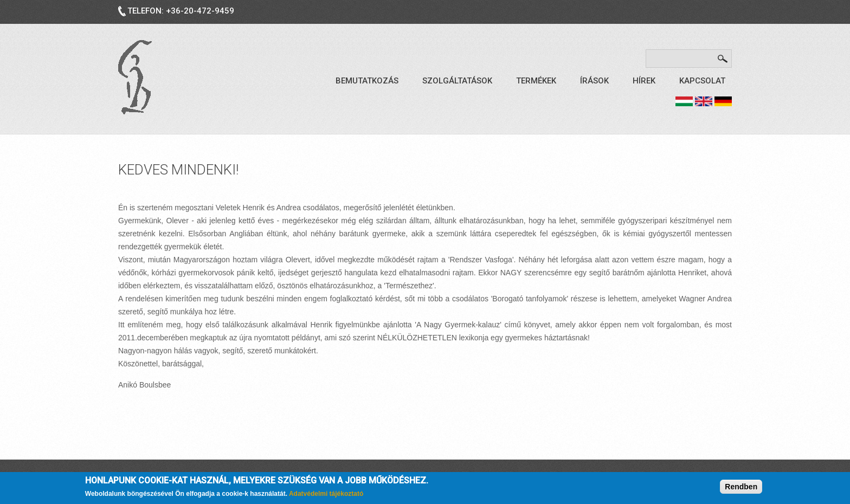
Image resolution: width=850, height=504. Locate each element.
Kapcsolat (702, 81)
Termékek (536, 81)
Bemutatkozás (367, 81)
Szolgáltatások (457, 81)
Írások (594, 81)
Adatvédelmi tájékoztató (326, 495)
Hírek (644, 81)
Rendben (741, 487)
